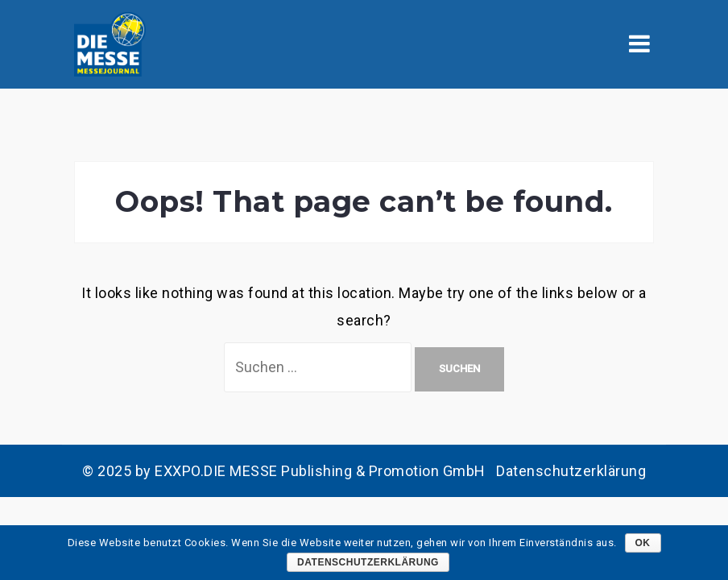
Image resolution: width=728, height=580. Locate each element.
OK (643, 543)
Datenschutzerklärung (571, 471)
